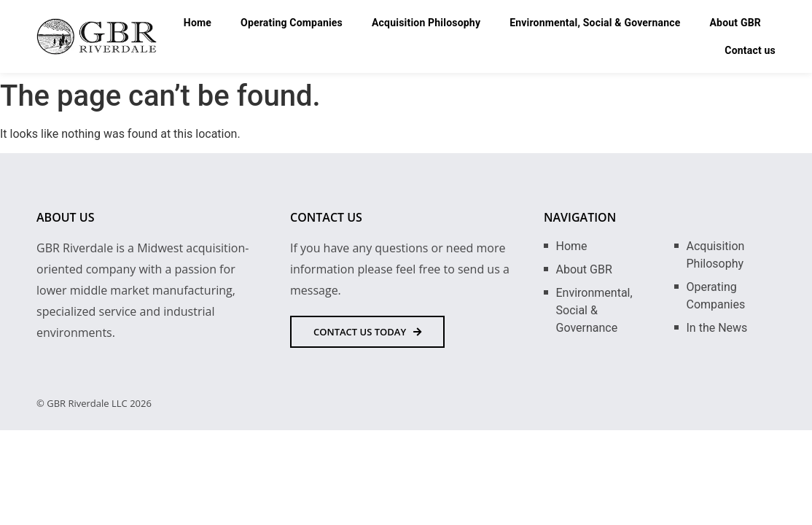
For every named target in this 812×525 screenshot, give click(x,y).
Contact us (750, 50)
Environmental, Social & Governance (595, 23)
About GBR (736, 23)
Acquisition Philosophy (426, 23)
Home (198, 23)
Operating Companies (292, 23)
